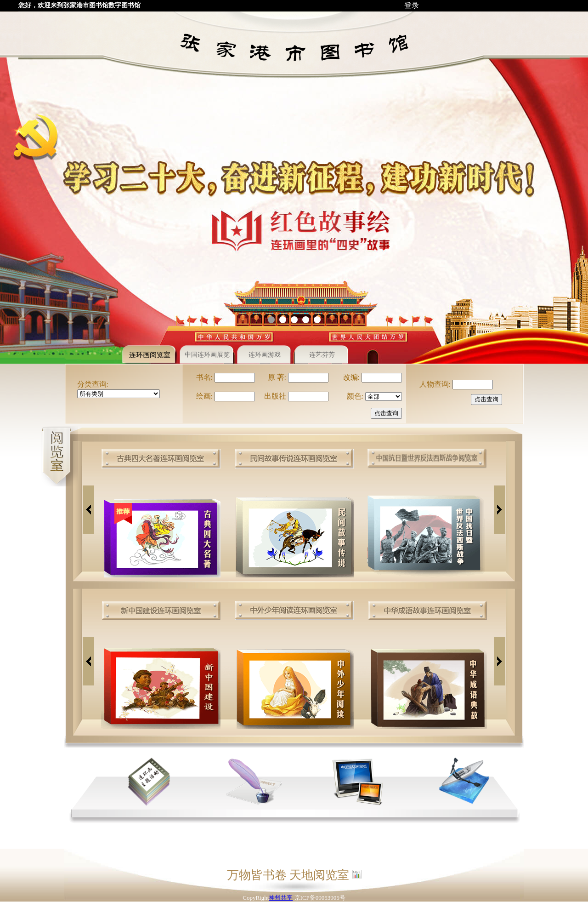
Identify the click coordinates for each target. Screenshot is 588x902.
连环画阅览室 (150, 355)
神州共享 (281, 898)
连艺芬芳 (322, 355)
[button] (271, 320)
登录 (412, 5)
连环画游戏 (265, 355)
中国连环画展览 (207, 355)
